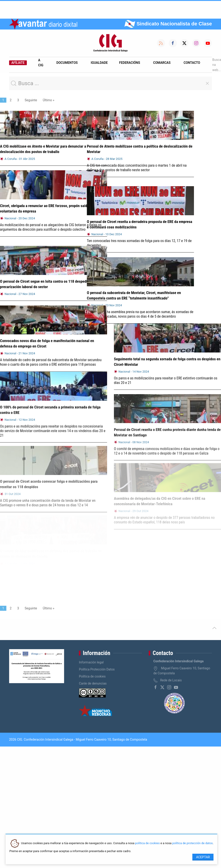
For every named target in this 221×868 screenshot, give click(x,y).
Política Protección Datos (97, 669)
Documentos (67, 63)
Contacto (192, 63)
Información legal (91, 662)
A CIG (41, 63)
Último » (49, 100)
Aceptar (203, 857)
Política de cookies (92, 676)
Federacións (130, 63)
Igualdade (99, 63)
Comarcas (162, 63)
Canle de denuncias (93, 683)
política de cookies (147, 843)
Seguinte (31, 100)
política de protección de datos (193, 843)
